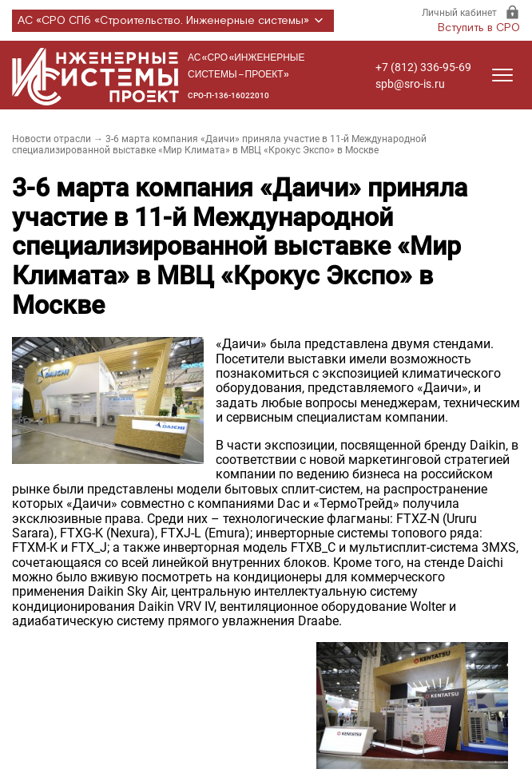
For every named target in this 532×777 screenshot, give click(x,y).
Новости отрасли (52, 139)
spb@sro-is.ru (410, 84)
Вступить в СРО (479, 28)
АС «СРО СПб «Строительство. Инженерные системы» (173, 21)
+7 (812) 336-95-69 (423, 67)
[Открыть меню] (502, 75)
